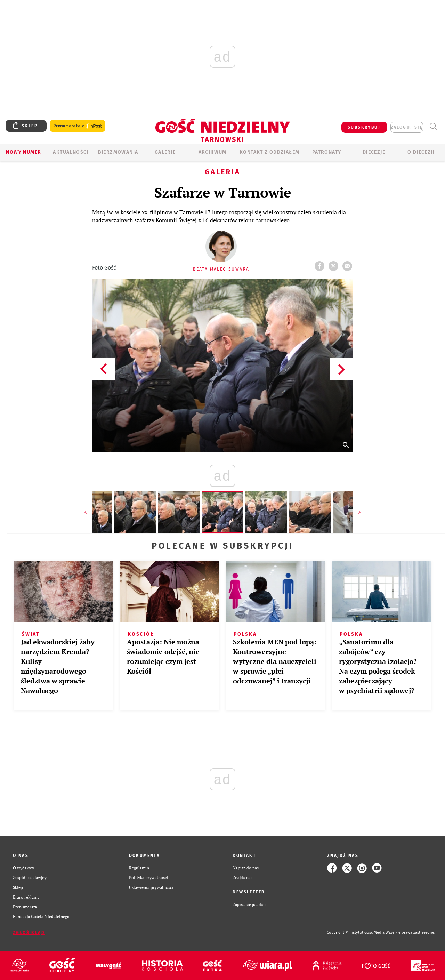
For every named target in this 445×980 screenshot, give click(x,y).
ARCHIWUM (213, 152)
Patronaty (327, 152)
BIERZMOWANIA (118, 152)
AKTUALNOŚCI (71, 152)
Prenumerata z (78, 126)
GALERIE (165, 152)
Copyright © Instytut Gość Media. (356, 933)
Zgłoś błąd (29, 933)
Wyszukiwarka (433, 126)
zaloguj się (407, 127)
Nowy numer (23, 152)
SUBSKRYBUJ (364, 127)
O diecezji (421, 152)
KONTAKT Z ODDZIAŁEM (270, 152)
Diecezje (374, 152)
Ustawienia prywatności (151, 887)
